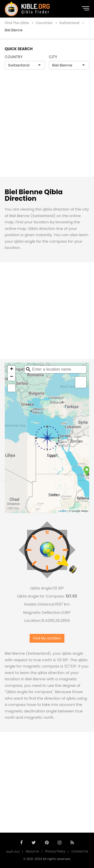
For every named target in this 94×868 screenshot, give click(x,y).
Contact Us (80, 851)
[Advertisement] (47, 128)
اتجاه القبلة (13, 851)
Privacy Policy (55, 851)
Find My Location (47, 638)
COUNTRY (14, 57)
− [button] (12, 377)
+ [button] (12, 369)
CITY (53, 57)
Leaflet (63, 511)
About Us (32, 851)
